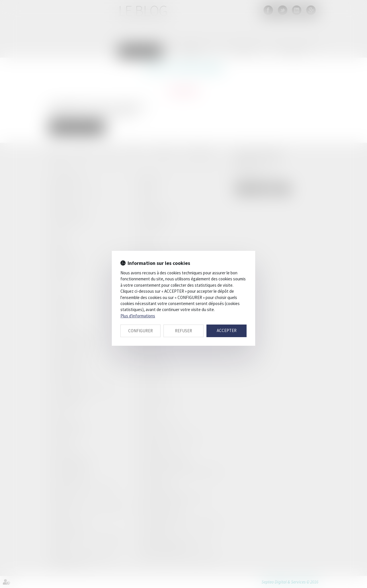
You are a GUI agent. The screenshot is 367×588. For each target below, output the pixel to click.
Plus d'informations (138, 316)
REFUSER (183, 331)
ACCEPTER (227, 330)
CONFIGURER (140, 331)
